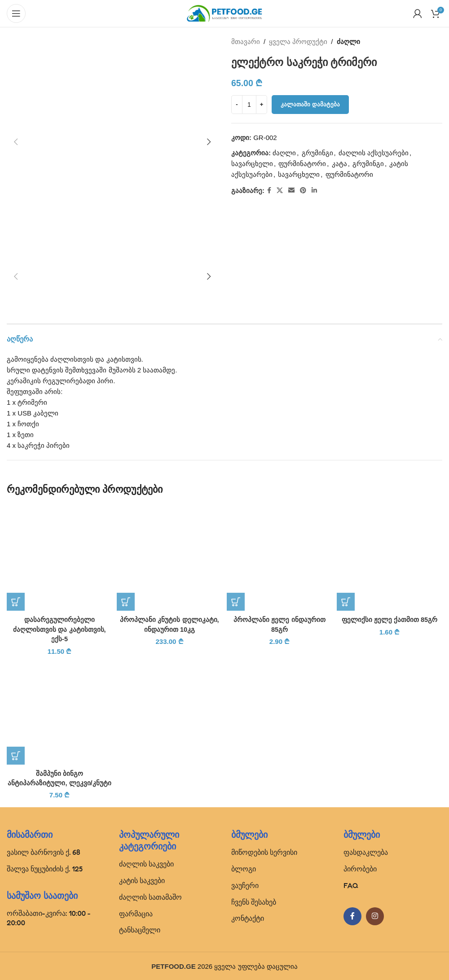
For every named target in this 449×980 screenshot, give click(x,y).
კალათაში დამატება (310, 104)
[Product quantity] (249, 105)
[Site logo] (224, 13)
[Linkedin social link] (314, 190)
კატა (339, 164)
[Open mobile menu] (16, 13)
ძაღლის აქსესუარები (374, 153)
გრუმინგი (317, 153)
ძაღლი (348, 42)
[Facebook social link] (269, 190)
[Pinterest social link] (303, 190)
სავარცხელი (252, 164)
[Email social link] (291, 190)
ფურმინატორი (302, 164)
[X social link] (280, 190)
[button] (16, 142)
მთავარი (246, 42)
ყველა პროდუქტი (298, 42)
